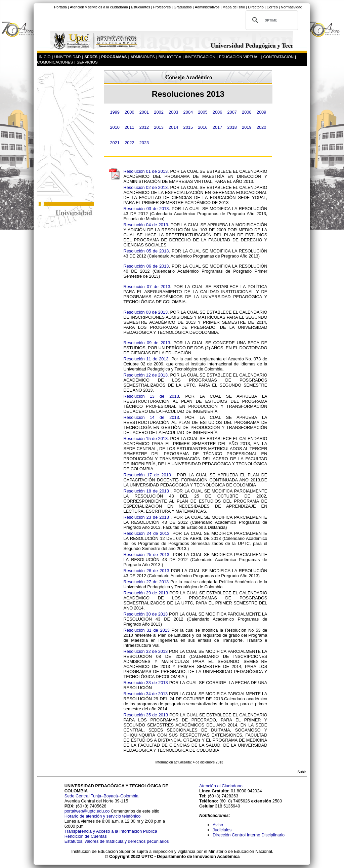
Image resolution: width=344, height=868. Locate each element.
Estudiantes (141, 7)
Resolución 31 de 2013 (146, 630)
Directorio (256, 7)
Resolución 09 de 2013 (147, 343)
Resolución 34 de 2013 (145, 694)
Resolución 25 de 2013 (146, 555)
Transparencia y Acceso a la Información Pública (111, 831)
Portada (60, 7)
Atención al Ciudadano (221, 786)
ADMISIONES (142, 57)
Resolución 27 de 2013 (146, 582)
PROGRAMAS (114, 57)
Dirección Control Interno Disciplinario (249, 835)
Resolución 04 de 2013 (146, 225)
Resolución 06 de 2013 (146, 266)
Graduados (183, 7)
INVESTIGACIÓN (200, 57)
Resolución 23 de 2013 (146, 517)
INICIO (45, 57)
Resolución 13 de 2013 (151, 396)
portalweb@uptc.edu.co (88, 811)
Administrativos (207, 7)
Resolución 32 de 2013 (145, 651)
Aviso (218, 825)
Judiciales (223, 830)
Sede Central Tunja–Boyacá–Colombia (102, 796)
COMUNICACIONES (55, 62)
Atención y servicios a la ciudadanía (99, 7)
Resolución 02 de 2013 (145, 187)
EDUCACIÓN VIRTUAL (239, 57)
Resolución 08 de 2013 (145, 312)
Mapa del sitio (234, 7)
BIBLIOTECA (170, 57)
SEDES (91, 57)
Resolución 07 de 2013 (147, 287)
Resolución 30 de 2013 (145, 614)
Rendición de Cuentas (86, 836)
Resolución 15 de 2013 (145, 439)
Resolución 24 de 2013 (146, 533)
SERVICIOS (87, 62)
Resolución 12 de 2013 (145, 375)
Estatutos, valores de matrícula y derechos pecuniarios (117, 841)
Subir (302, 772)
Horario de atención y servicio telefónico (103, 816)
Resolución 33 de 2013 (145, 683)
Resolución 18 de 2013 (146, 491)
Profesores (162, 7)
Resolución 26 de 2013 (146, 571)
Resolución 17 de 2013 (147, 475)
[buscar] (271, 20)
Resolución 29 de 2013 (146, 593)
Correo (272, 7)
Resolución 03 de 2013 (146, 209)
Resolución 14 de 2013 (151, 417)
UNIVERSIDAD (68, 57)
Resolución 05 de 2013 (146, 251)
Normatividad (292, 7)
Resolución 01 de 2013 (145, 171)
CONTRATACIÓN (278, 57)
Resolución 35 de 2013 (146, 715)
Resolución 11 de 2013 (146, 359)
